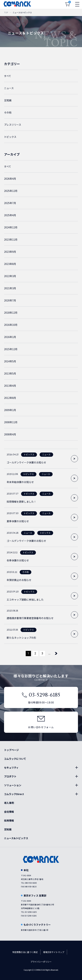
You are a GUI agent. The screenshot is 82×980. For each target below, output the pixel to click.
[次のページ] (56, 653)
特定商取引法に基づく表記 (25, 952)
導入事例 (9, 803)
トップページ (11, 750)
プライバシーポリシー (41, 962)
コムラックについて (15, 759)
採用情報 (9, 820)
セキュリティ (11, 768)
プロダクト (10, 776)
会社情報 (9, 812)
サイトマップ (58, 952)
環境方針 (47, 952)
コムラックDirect (14, 794)
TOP (6, 12)
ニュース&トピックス (16, 838)
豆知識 (8, 829)
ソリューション (13, 785)
